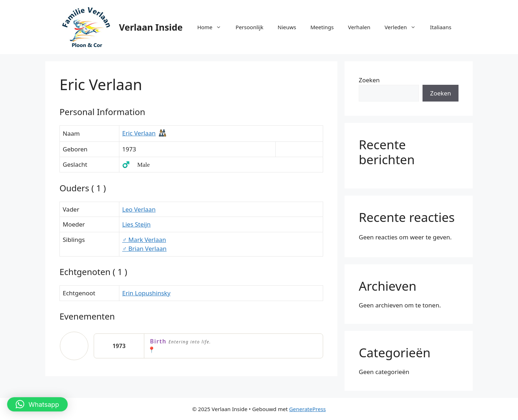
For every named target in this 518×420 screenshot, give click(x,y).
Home (213, 27)
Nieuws (287, 27)
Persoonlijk (249, 27)
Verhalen (359, 27)
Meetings (322, 27)
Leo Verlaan (139, 209)
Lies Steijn (136, 224)
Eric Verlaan (139, 133)
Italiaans (441, 27)
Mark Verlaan (144, 240)
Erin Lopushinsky (146, 293)
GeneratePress (307, 409)
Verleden (404, 27)
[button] (37, 404)
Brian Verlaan (144, 248)
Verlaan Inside (151, 27)
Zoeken (369, 80)
